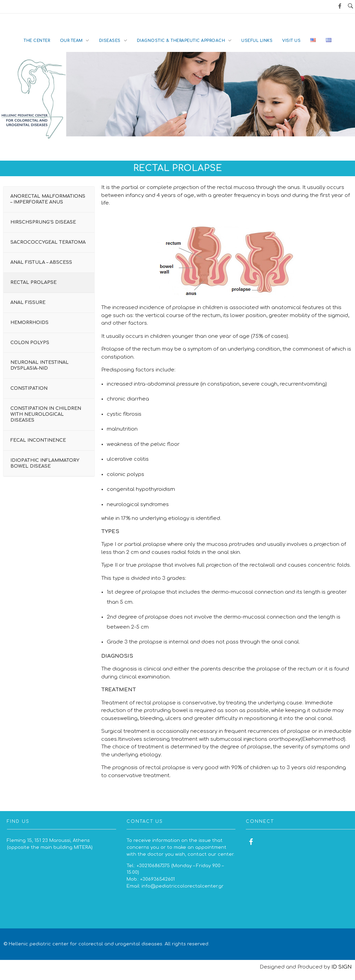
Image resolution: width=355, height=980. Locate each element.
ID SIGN (341, 967)
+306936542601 (157, 879)
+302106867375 (153, 866)
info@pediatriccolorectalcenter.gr (183, 886)
